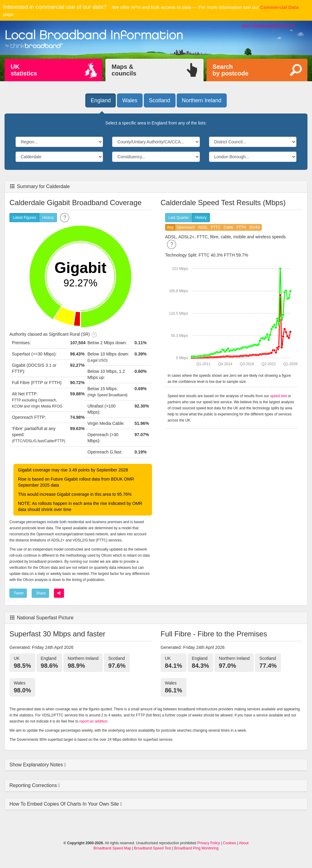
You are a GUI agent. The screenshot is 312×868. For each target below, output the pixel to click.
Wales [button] (130, 100)
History (48, 218)
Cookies (230, 843)
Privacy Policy (209, 843)
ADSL (203, 228)
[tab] (156, 765)
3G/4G (255, 228)
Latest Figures (24, 218)
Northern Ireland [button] (202, 100)
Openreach (186, 228)
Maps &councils (124, 70)
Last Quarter (179, 218)
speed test (278, 396)
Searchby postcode (231, 70)
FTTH (241, 228)
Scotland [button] (160, 100)
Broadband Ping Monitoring (196, 848)
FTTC (216, 228)
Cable (228, 228)
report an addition (93, 721)
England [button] (101, 100)
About (244, 843)
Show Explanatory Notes (37, 765)
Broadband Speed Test (153, 848)
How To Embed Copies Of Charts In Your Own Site (65, 804)
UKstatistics (24, 70)
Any (170, 228)
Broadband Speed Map (112, 848)
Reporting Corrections (34, 785)
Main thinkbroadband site (268, 26)
